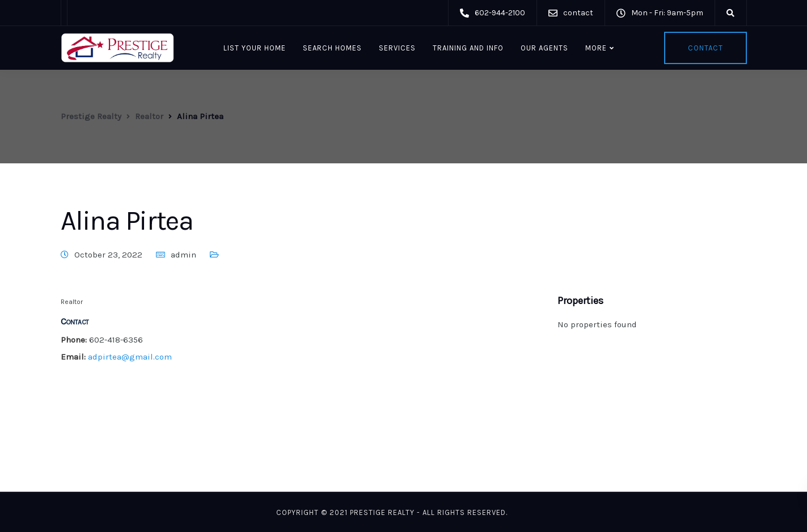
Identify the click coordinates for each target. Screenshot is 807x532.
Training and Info (468, 48)
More (596, 48)
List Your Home (255, 48)
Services (397, 48)
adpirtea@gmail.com (130, 357)
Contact (705, 48)
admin (183, 255)
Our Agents (544, 48)
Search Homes (332, 48)
